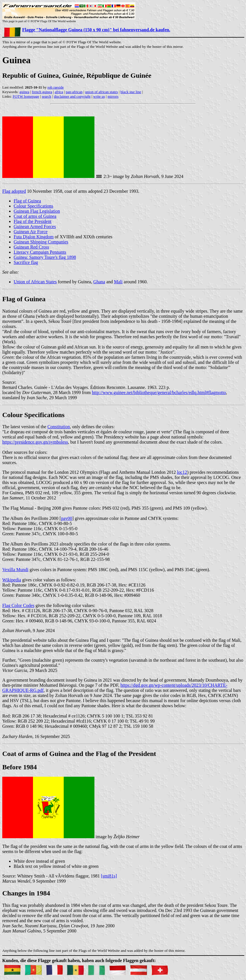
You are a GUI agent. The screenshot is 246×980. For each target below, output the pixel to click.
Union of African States (35, 282)
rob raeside (56, 87)
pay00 (67, 518)
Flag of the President (33, 221)
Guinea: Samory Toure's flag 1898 (45, 257)
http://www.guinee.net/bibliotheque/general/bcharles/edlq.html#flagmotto (159, 392)
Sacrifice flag (26, 262)
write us (99, 96)
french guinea (42, 92)
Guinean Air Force (31, 232)
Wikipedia (12, 580)
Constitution (59, 427)
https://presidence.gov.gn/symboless (35, 442)
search (46, 96)
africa (59, 92)
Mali (118, 282)
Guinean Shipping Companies (41, 242)
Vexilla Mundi (15, 570)
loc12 (182, 472)
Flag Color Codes (18, 605)
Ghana (99, 282)
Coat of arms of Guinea (35, 216)
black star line (131, 92)
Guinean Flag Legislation (37, 211)
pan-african (74, 92)
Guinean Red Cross (31, 247)
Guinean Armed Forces (35, 226)
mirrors (113, 96)
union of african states (101, 92)
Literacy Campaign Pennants (40, 252)
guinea (24, 92)
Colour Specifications (33, 206)
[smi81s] (109, 876)
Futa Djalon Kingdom (34, 237)
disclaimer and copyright (72, 96)
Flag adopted (14, 191)
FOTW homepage (26, 96)
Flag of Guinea (27, 201)
